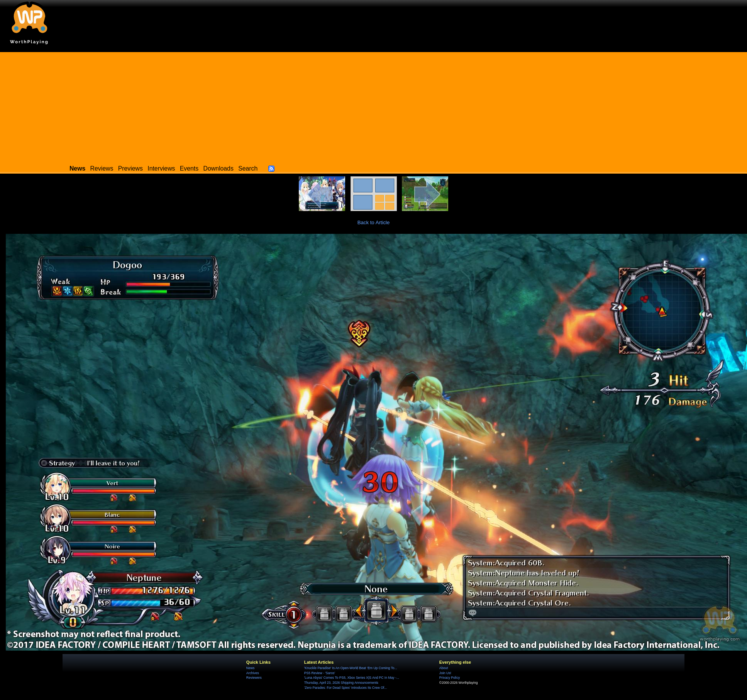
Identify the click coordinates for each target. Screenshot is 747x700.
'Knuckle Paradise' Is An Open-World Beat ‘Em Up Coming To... (351, 668)
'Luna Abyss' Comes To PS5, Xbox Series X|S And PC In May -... (352, 678)
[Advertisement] (374, 106)
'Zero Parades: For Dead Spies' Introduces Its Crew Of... (346, 688)
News (250, 668)
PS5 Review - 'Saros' (320, 673)
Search (248, 168)
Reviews (102, 168)
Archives (253, 673)
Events (189, 168)
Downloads (219, 168)
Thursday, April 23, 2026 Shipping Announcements (341, 683)
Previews (130, 168)
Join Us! (445, 673)
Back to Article (374, 222)
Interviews (161, 168)
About (444, 668)
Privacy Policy (450, 678)
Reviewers (254, 678)
